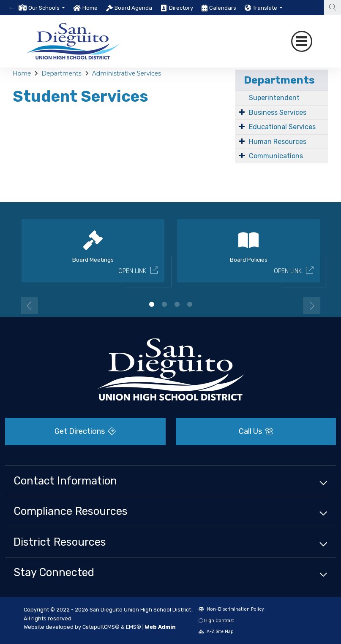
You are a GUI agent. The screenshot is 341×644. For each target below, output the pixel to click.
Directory (181, 8)
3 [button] (177, 304)
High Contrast (219, 621)
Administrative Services (127, 73)
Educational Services (282, 127)
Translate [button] (266, 8)
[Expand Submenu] (242, 112)
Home (90, 8)
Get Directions (85, 431)
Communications (276, 156)
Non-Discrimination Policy (231, 609)
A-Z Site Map (216, 632)
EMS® (134, 627)
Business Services (278, 112)
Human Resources (278, 142)
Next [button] (311, 306)
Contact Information (65, 481)
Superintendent (274, 98)
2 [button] (164, 304)
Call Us (256, 431)
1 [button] (152, 304)
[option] (42, 8)
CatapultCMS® (101, 627)
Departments (61, 73)
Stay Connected (54, 572)
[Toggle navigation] (302, 41)
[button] (46, 8)
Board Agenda (133, 8)
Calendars (223, 8)
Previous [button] (30, 306)
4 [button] (190, 304)
